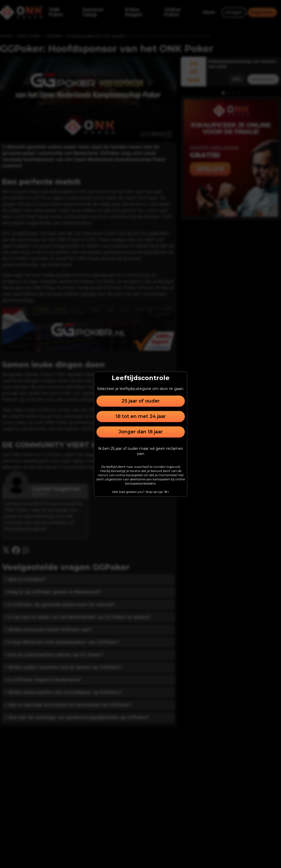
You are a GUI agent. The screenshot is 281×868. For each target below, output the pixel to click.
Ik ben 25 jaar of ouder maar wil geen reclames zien (140, 451)
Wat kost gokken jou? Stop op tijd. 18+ (140, 492)
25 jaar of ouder (141, 401)
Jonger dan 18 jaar (140, 432)
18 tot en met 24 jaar (141, 416)
